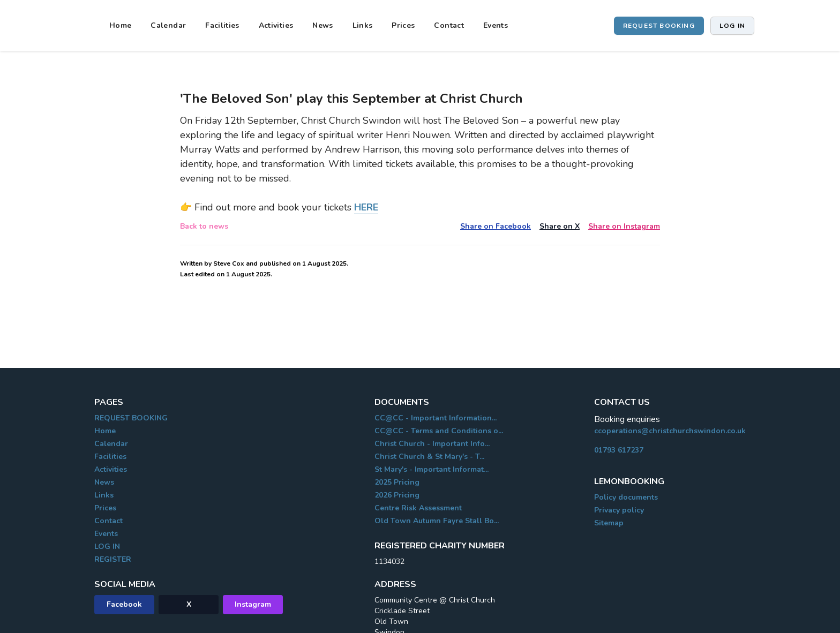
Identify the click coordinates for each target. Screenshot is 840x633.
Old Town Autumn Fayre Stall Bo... (437, 521)
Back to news (204, 226)
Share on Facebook (496, 226)
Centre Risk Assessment (418, 508)
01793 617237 (619, 450)
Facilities (222, 25)
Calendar (168, 25)
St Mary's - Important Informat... (432, 469)
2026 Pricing (397, 495)
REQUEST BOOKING (659, 26)
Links (363, 25)
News (322, 25)
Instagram (253, 604)
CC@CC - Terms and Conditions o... (439, 431)
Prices (403, 25)
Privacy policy (619, 510)
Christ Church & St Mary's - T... (429, 457)
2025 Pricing (397, 482)
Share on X (560, 226)
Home (120, 25)
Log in (732, 26)
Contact (449, 25)
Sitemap (609, 523)
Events (496, 25)
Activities (276, 25)
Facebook (124, 604)
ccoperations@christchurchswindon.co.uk (670, 431)
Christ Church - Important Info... (432, 444)
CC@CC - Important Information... (436, 418)
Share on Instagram (624, 226)
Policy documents (626, 497)
